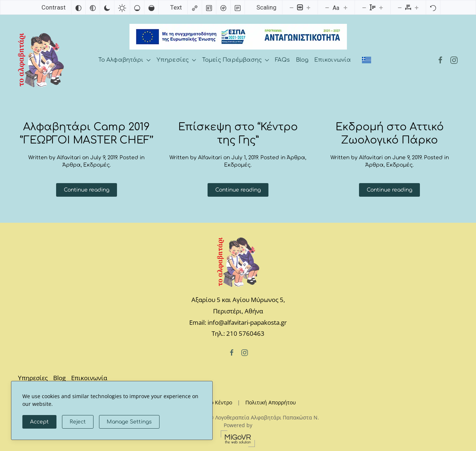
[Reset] (433, 7)
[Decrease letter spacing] (400, 7)
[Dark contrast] (107, 7)
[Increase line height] (381, 7)
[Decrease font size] (327, 7)
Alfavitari (69, 158)
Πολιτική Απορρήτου (271, 402)
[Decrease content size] (292, 7)
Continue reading (87, 190)
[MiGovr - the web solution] (238, 438)
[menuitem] (367, 60)
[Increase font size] (345, 7)
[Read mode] (238, 7)
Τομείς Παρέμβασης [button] (236, 60)
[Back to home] (41, 60)
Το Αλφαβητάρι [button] (125, 60)
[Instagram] (454, 60)
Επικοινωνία (333, 60)
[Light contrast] (122, 7)
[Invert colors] (78, 7)
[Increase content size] (308, 7)
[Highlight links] (195, 7)
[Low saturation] (137, 7)
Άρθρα (72, 165)
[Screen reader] (223, 7)
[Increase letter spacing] (417, 7)
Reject (78, 422)
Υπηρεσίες (33, 378)
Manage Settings (129, 422)
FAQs (282, 60)
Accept (39, 422)
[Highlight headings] (209, 7)
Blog (302, 60)
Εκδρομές (96, 165)
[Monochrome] (93, 7)
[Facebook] (440, 60)
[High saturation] (151, 7)
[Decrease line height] (364, 7)
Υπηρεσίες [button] (176, 60)
